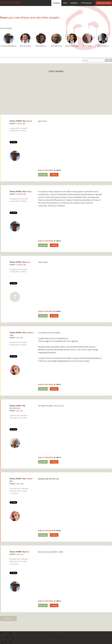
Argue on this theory (46, 170)
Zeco (28, 552)
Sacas (28, 262)
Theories (56, 3)
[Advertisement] (40, 95)
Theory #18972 (16, 479)
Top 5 (65, 3)
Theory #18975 (16, 262)
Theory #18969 (16, 552)
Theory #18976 (16, 191)
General (29, 121)
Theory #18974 (16, 333)
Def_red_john (15, 408)
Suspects (74, 3)
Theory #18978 (16, 121)
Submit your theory (104, 3)
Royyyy (29, 191)
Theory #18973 (16, 406)
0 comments (14, 493)
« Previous (8, 619)
